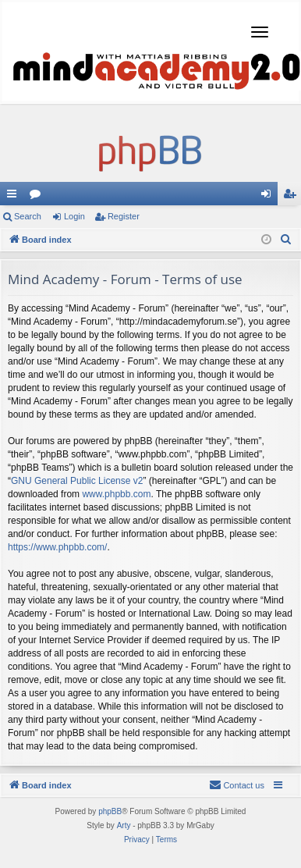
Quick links (15, 197)
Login (74, 216)
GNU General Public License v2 (77, 481)
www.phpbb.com (116, 494)
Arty (124, 825)
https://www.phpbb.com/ (57, 547)
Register (124, 216)
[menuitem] (286, 240)
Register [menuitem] (293, 197)
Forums (38, 197)
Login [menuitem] (269, 197)
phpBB (110, 811)
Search (28, 216)
